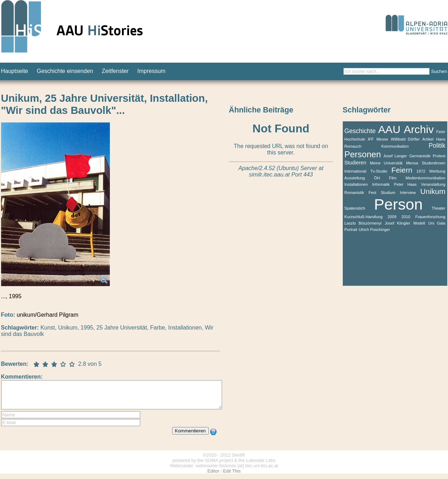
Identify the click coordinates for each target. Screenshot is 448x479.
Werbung (437, 171)
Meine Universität (386, 163)
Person (398, 204)
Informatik (381, 184)
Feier (441, 132)
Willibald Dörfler (405, 139)
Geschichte (360, 131)
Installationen (185, 328)
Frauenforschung (430, 217)
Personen (363, 154)
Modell (419, 223)
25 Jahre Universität (122, 328)
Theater (439, 208)
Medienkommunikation (426, 178)
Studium (388, 193)
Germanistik (420, 156)
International (356, 171)
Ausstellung (355, 178)
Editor (213, 476)
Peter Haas (405, 184)
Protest (439, 156)
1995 (87, 328)
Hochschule (355, 139)
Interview (408, 193)
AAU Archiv (406, 129)
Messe (382, 139)
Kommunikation (395, 146)
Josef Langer (395, 156)
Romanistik (354, 193)
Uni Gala (437, 223)
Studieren (356, 163)
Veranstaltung (433, 184)
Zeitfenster (115, 71)
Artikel (428, 139)
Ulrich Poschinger (374, 230)
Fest (372, 193)
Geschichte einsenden (65, 71)
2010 (406, 217)
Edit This (232, 476)
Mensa (412, 163)
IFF (371, 139)
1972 (421, 171)
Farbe (158, 328)
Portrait (351, 230)
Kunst (48, 328)
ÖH (377, 178)
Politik (437, 146)
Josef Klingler (398, 223)
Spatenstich (355, 208)
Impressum (151, 71)
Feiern (402, 170)
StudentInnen (434, 163)
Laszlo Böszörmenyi (363, 223)
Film (393, 178)
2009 (392, 217)
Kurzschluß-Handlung (364, 217)
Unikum (68, 328)
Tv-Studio (379, 171)
